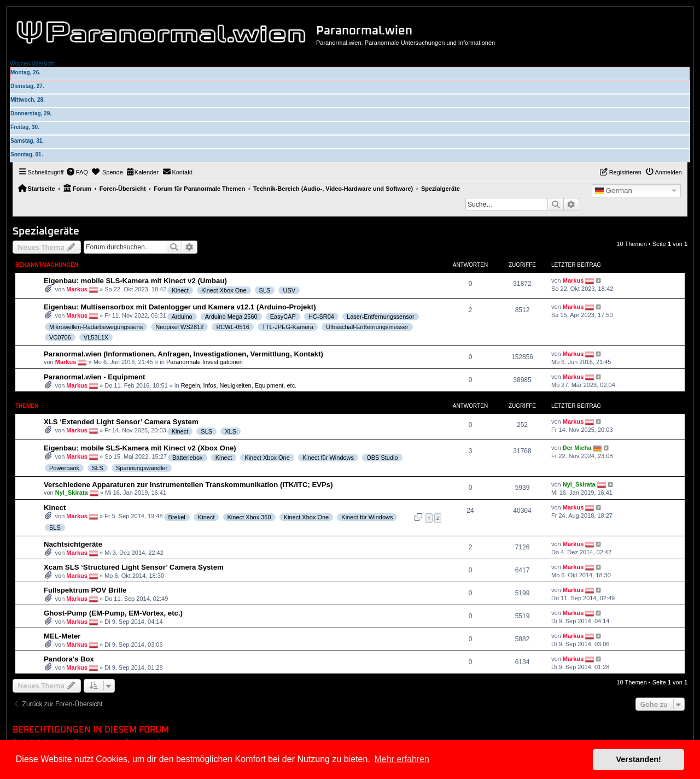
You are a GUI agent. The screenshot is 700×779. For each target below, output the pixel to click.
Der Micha (577, 448)
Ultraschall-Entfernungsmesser (367, 327)
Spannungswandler (142, 468)
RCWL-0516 (233, 327)
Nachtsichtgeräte (73, 544)
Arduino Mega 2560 (231, 317)
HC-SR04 (321, 317)
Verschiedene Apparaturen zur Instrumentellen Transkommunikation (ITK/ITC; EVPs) (188, 485)
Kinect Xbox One (224, 290)
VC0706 (60, 337)
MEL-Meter (62, 636)
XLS (231, 431)
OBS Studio (382, 458)
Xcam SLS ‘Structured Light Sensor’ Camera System (134, 567)
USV (289, 290)
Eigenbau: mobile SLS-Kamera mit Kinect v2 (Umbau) (135, 281)
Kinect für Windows (328, 458)
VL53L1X (96, 337)
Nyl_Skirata (72, 493)
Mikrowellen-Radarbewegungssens (96, 327)
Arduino (182, 317)
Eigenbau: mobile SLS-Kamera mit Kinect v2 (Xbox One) (140, 448)
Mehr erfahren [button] (402, 759)
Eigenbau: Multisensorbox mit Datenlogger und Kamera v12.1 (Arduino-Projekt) (180, 307)
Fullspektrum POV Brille (85, 590)
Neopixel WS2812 (179, 327)
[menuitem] (77, 172)
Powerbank (64, 468)
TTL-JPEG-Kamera (288, 327)
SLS (265, 290)
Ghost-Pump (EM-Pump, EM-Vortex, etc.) (113, 613)
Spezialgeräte (46, 232)
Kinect (180, 290)
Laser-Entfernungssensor (381, 317)
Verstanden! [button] (639, 759)
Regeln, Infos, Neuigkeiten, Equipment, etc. (239, 385)
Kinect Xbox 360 (249, 517)
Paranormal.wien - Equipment (94, 377)
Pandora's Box (69, 659)
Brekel (177, 517)
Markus (77, 289)
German (614, 191)
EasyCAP (283, 317)
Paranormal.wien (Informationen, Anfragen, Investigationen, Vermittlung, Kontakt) (183, 354)
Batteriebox (188, 458)
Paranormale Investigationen (205, 362)
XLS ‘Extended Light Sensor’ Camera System (121, 422)
